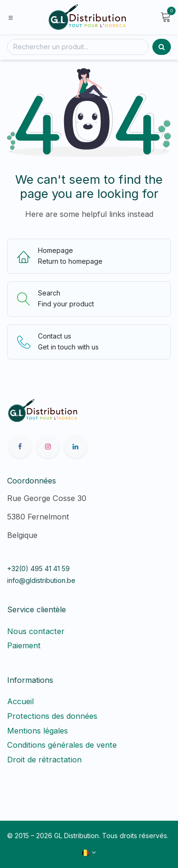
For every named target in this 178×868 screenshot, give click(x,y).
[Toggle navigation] (11, 17)
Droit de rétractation (47, 760)
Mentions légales (37, 731)
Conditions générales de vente (62, 745)
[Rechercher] (78, 47)
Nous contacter (36, 631)
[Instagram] (48, 447)
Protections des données (52, 716)
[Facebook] (20, 447)
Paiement (24, 645)
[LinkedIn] (75, 447)
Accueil (20, 701)
